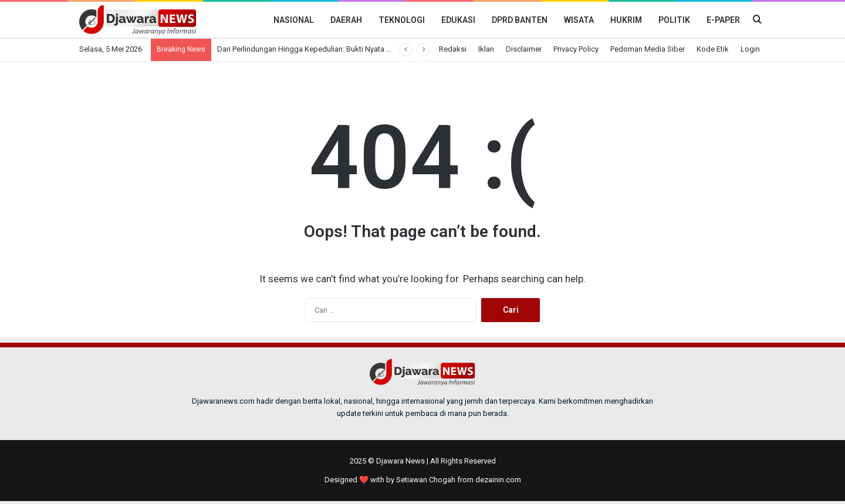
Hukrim (626, 20)
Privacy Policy (576, 49)
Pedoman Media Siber (648, 49)
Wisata (579, 20)
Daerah (346, 20)
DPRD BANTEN (520, 20)
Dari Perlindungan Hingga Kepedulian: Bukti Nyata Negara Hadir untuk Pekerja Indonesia (365, 49)
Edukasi (458, 20)
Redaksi (453, 49)
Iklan (486, 49)
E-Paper (723, 20)
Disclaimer (524, 49)
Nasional (294, 20)
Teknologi (402, 20)
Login (750, 49)
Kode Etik (713, 49)
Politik (674, 20)
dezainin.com (498, 480)
